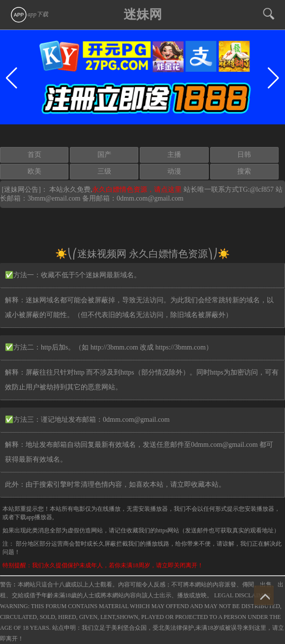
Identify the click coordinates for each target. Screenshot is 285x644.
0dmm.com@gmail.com (150, 198)
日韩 (244, 155)
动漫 (174, 171)
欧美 (34, 171)
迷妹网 (143, 15)
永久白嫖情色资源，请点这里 (138, 190)
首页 (34, 155)
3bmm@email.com (54, 198)
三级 (104, 171)
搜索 (244, 171)
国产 (104, 155)
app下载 (29, 14)
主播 (174, 155)
